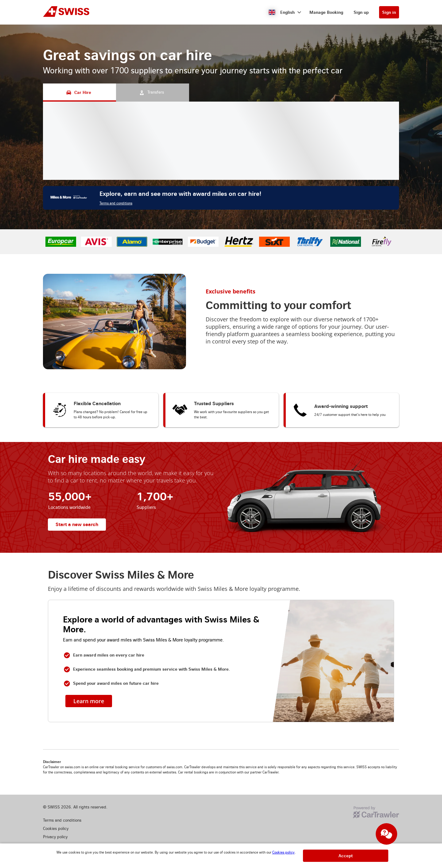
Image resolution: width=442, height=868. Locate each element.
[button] (285, 12)
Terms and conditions (116, 203)
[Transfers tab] (153, 93)
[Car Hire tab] (79, 93)
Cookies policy (283, 852)
